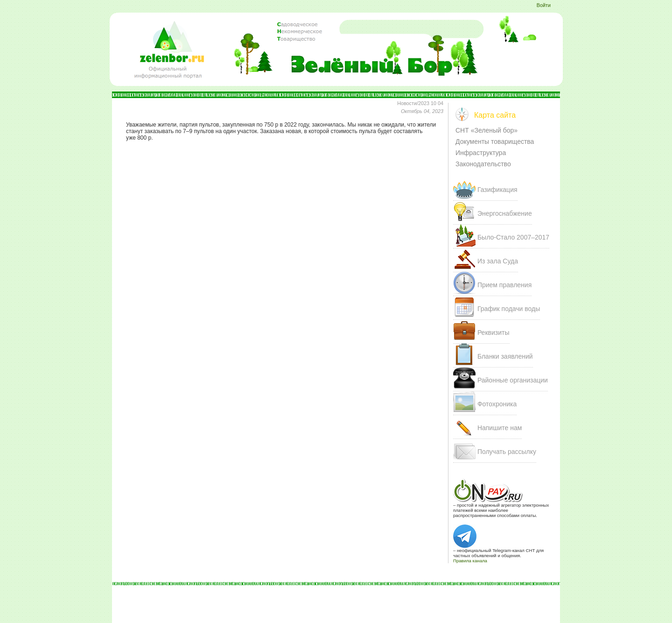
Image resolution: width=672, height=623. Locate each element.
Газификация (497, 190)
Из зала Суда (498, 261)
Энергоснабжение (505, 213)
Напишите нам (500, 428)
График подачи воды (509, 309)
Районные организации (513, 380)
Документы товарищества (495, 142)
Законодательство (483, 164)
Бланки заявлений (505, 356)
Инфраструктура (481, 153)
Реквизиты (493, 333)
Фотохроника (497, 404)
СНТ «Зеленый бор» (486, 130)
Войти (544, 5)
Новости (407, 103)
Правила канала (470, 561)
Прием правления (504, 285)
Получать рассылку (507, 452)
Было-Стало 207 (513, 237)
